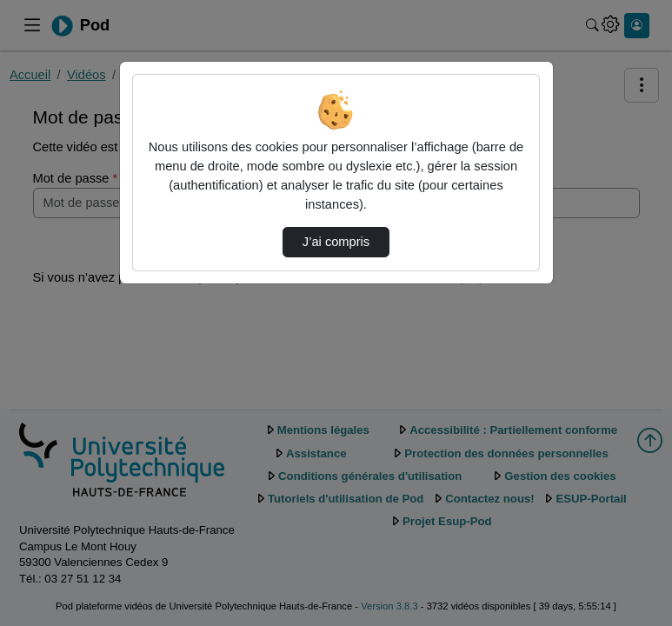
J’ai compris (336, 242)
